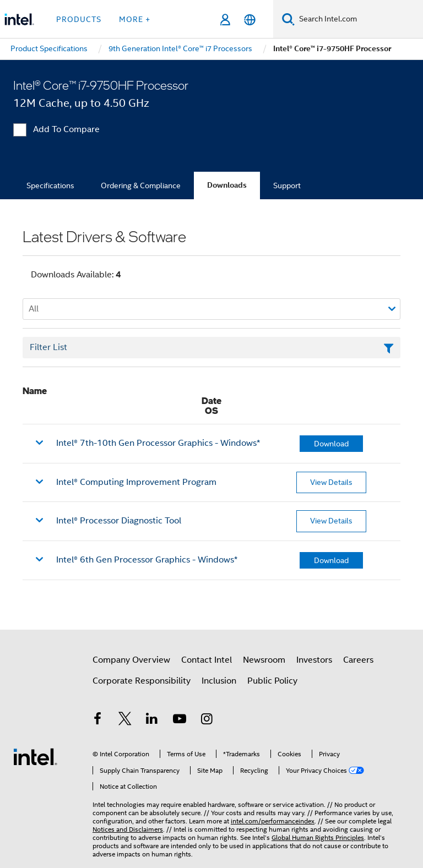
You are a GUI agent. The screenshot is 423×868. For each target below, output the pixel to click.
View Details (331, 482)
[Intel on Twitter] (125, 720)
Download (331, 444)
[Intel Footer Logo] (35, 756)
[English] (250, 20)
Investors (314, 660)
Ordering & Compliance (141, 185)
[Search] (288, 19)
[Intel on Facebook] (97, 720)
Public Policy (272, 681)
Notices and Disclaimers (128, 829)
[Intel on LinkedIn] (152, 720)
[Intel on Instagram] (207, 720)
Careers (358, 660)
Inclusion (219, 681)
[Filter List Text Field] (211, 348)
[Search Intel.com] (359, 19)
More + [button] (135, 19)
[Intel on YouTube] (180, 720)
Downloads (227, 185)
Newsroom (264, 660)
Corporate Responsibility (142, 681)
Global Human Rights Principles (318, 837)
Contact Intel (207, 660)
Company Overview (131, 660)
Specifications (50, 185)
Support (287, 185)
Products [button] (79, 19)
